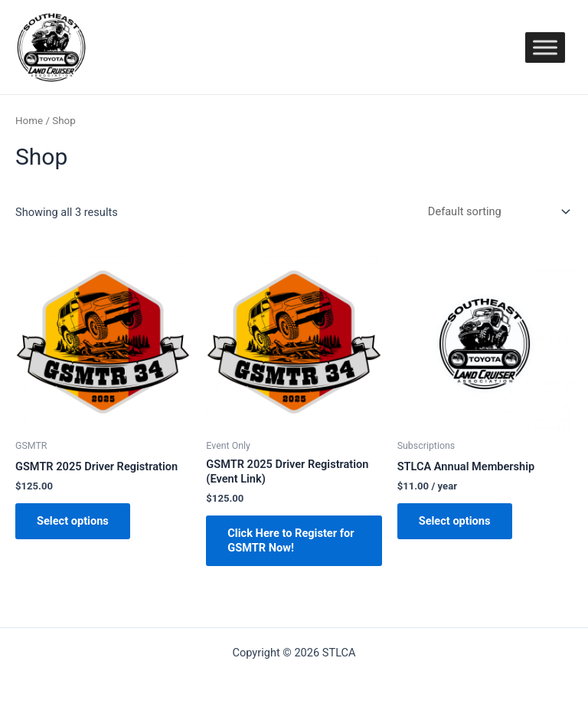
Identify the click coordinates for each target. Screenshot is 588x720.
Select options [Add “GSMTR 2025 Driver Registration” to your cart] (73, 521)
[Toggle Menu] (545, 47)
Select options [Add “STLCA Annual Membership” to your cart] (455, 521)
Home (29, 121)
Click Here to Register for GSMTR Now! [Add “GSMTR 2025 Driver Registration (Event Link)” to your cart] (291, 540)
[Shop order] (496, 212)
